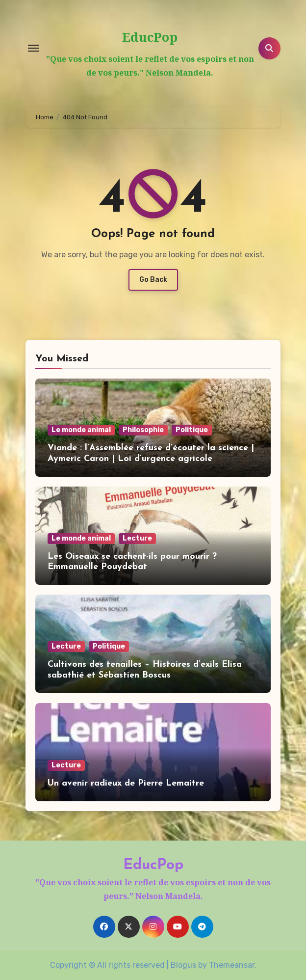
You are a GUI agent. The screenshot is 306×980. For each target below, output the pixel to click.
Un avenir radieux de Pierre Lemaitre (126, 783)
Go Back (153, 280)
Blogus (183, 965)
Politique (192, 430)
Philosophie (143, 430)
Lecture (137, 538)
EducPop (150, 37)
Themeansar (232, 965)
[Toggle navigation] (33, 48)
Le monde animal (81, 430)
